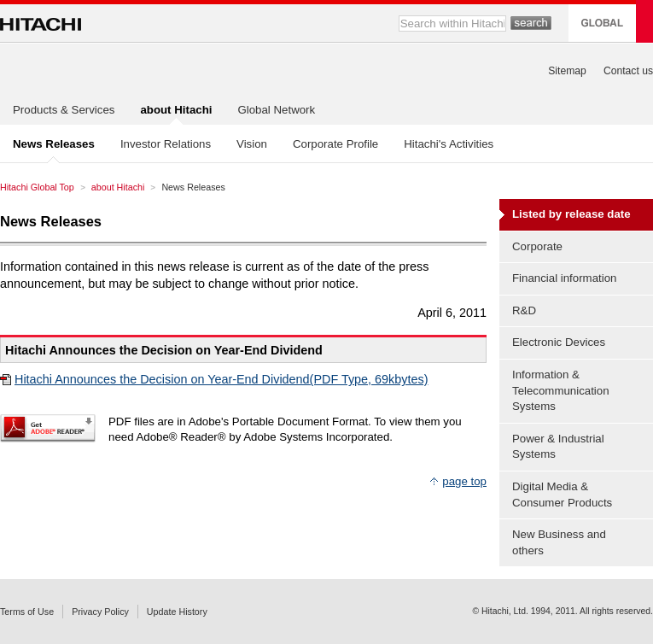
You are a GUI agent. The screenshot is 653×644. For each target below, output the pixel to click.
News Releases (51, 221)
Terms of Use (27, 612)
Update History (177, 612)
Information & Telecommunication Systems (561, 390)
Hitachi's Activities (449, 144)
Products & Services (64, 110)
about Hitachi (118, 187)
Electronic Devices (559, 342)
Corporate (537, 246)
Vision (252, 144)
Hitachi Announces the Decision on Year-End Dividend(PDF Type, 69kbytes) (222, 379)
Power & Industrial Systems (558, 447)
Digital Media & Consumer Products (562, 495)
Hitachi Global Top (37, 187)
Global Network (276, 110)
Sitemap (567, 71)
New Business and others (559, 542)
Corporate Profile (335, 144)
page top (464, 481)
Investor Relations (166, 144)
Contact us (628, 71)
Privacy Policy (100, 612)
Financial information (564, 278)
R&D (524, 310)
